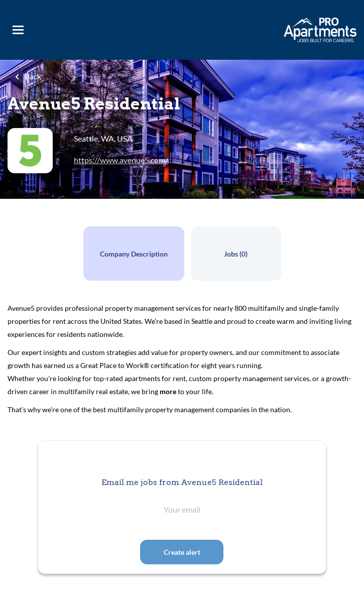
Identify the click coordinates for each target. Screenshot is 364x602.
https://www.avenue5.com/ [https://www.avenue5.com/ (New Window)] (121, 160)
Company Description (134, 254)
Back (32, 76)
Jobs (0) (236, 254)
